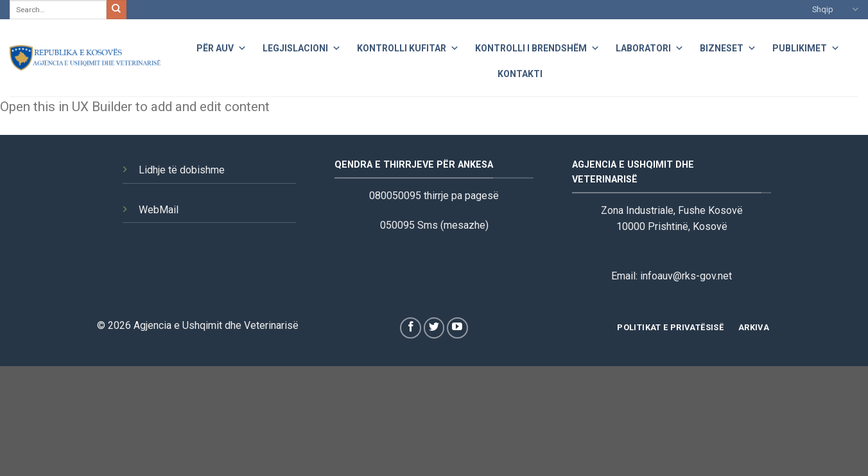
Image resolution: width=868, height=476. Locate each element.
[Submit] (116, 10)
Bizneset (728, 47)
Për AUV (221, 47)
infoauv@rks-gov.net (686, 276)
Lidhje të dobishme (182, 170)
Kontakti (520, 74)
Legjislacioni (302, 47)
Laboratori (650, 47)
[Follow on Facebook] (411, 328)
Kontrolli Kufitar (408, 47)
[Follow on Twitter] (434, 328)
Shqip (835, 9)
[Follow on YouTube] (457, 328)
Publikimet (806, 47)
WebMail (159, 210)
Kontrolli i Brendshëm (537, 47)
